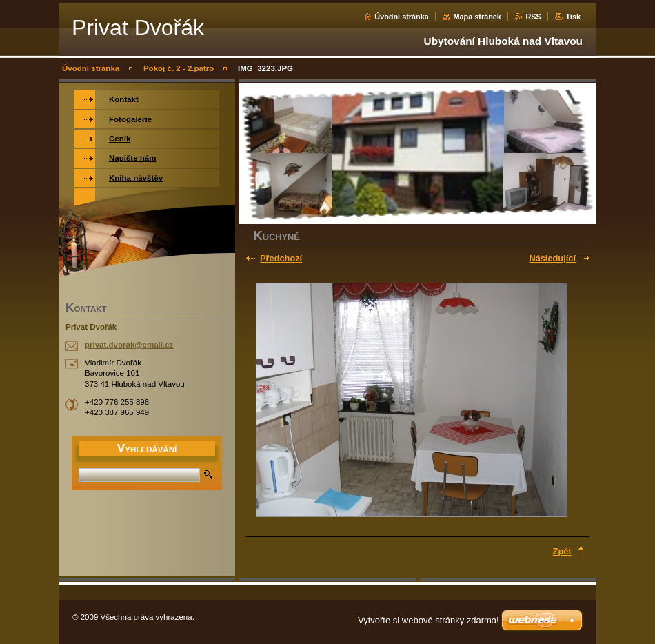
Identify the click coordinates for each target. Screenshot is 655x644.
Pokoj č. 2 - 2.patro (179, 68)
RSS (533, 17)
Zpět (562, 551)
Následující (552, 258)
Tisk (573, 17)
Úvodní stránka (402, 17)
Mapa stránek (477, 17)
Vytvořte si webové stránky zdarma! (429, 620)
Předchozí (281, 258)
